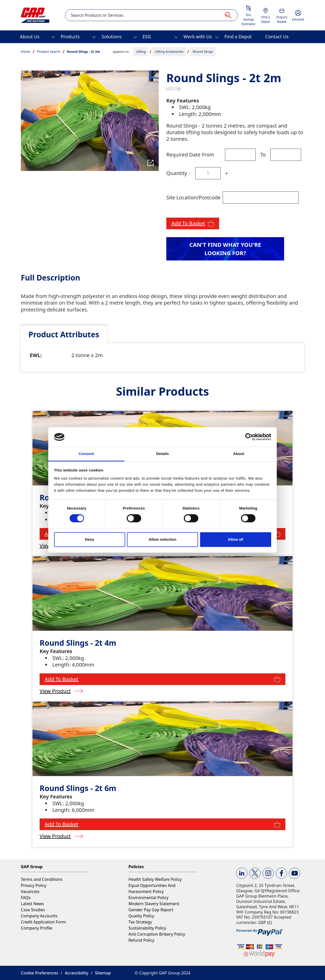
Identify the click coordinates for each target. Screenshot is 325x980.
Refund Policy (141, 940)
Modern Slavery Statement (154, 904)
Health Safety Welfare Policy (155, 879)
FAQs (26, 898)
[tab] (64, 334)
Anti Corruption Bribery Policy (157, 934)
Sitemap (103, 973)
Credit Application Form (43, 922)
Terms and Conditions (42, 879)
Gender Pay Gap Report (151, 910)
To (263, 155)
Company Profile (37, 928)
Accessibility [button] (77, 973)
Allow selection (162, 539)
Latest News (32, 904)
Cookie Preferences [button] (39, 973)
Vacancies (30, 891)
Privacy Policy (34, 885)
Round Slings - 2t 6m (78, 788)
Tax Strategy (140, 922)
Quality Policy (141, 916)
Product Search (48, 51)
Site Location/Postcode (193, 197)
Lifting (141, 51)
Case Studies (33, 910)
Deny (90, 539)
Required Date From (190, 155)
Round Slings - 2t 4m (78, 643)
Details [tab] (162, 454)
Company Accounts (39, 916)
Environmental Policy (148, 898)
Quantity (177, 173)
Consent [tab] (86, 454)
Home (26, 51)
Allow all (235, 539)
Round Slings (203, 51)
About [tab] (239, 454)
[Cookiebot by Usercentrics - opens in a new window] (249, 437)
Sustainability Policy (147, 928)
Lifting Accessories (169, 51)
